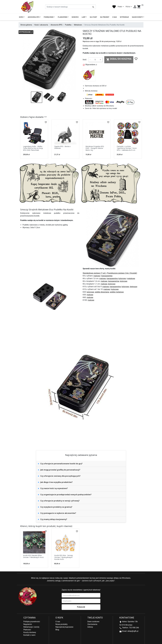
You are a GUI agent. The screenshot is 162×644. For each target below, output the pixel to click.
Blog (57, 630)
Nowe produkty (61, 624)
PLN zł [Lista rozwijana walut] (128, 7)
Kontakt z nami (29, 635)
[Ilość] (95, 60)
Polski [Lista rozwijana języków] (120, 7)
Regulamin (28, 624)
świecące (133, 287)
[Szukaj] (71, 7)
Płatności (27, 630)
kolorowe (122, 279)
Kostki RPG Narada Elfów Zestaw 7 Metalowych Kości (33, 556)
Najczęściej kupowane (64, 627)
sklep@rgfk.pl (133, 631)
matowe (97, 276)
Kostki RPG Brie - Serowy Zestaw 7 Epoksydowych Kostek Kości (64, 557)
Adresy (90, 627)
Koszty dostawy (30, 632)
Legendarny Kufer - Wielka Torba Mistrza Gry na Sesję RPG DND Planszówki (33, 148)
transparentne (107, 276)
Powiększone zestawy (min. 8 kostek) (122, 273)
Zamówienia (92, 624)
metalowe (131, 279)
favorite (114, 7)
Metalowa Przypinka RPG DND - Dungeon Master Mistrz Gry (95, 148)
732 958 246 (134, 628)
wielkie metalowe (117, 292)
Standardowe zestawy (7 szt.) (94, 273)
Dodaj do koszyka (119, 59)
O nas (58, 622)
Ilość (85, 60)
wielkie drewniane (102, 292)
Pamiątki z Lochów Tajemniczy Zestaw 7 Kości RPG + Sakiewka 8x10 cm (127, 148)
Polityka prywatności (32, 622)
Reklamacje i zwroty (31, 627)
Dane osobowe (93, 622)
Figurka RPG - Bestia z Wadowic (62, 147)
